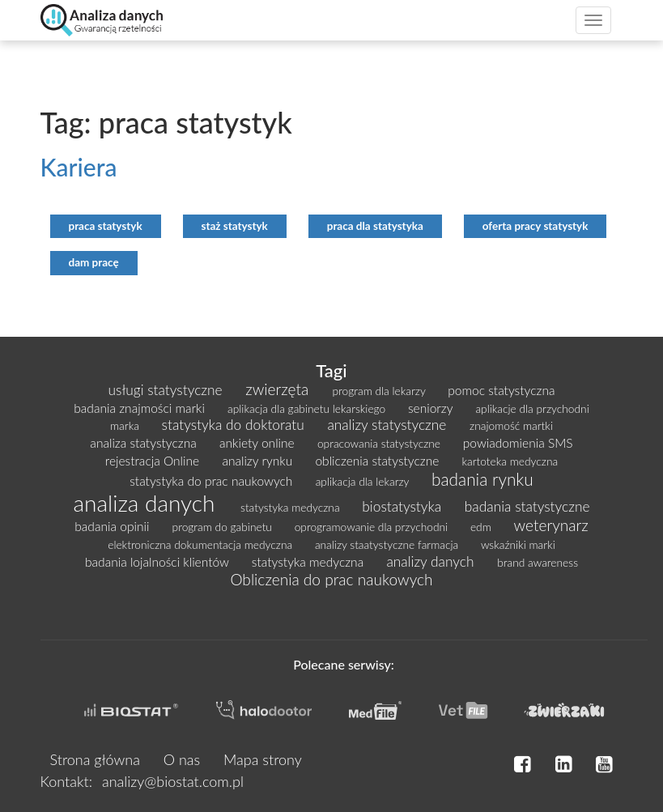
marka (126, 425)
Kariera (79, 167)
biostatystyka (404, 506)
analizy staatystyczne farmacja (388, 544)
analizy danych (432, 561)
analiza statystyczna (145, 443)
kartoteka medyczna (510, 461)
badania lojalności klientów (159, 562)
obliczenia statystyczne (378, 461)
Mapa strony (263, 759)
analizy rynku (259, 461)
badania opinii (113, 526)
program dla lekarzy (381, 391)
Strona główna (95, 759)
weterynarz (550, 525)
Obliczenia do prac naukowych (331, 579)
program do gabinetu (224, 527)
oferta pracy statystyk (535, 226)
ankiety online (259, 443)
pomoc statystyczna (501, 390)
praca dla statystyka (375, 226)
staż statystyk (235, 226)
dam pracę (94, 262)
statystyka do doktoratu (235, 425)
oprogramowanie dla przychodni (373, 527)
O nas (182, 759)
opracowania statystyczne (380, 443)
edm (482, 527)
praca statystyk (106, 226)
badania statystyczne (527, 506)
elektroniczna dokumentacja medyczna (202, 544)
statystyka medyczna (291, 507)
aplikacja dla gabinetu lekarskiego (308, 408)
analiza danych (148, 503)
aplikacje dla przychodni (532, 408)
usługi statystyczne (168, 390)
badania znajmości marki (141, 408)
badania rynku (482, 479)
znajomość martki (511, 425)
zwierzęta (279, 389)
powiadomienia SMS (518, 443)
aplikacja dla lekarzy (364, 481)
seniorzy (432, 408)
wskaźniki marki (518, 544)
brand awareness (538, 562)
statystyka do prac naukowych (212, 481)
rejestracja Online (154, 461)
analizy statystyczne (389, 425)
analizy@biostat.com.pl (173, 781)
